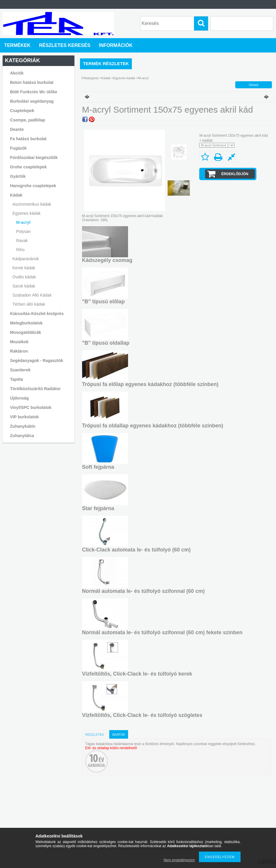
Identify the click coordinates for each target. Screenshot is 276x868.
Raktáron (19, 351)
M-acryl (23, 222)
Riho (20, 250)
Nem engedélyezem (179, 860)
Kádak (106, 78)
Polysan (23, 231)
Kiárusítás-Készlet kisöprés (37, 314)
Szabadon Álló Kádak (32, 295)
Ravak (22, 241)
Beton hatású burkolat (32, 82)
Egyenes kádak (125, 78)
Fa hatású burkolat (28, 139)
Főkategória (90, 78)
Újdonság (19, 398)
